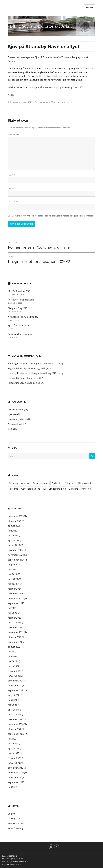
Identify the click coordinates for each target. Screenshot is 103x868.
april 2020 (13, 748)
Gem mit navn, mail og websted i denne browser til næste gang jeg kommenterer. (53, 216)
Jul (45, 489)
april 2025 (13, 540)
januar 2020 (14, 763)
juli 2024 (12, 569)
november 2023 (16, 598)
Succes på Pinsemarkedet (21, 334)
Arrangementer (42, 102)
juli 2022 (12, 652)
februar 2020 (14, 758)
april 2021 (13, 710)
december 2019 (16, 768)
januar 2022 (14, 676)
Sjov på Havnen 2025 (18, 325)
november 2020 (16, 724)
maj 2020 (12, 744)
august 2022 (14, 647)
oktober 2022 (15, 637)
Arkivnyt (25, 483)
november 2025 (16, 516)
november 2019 (16, 773)
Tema (11, 429)
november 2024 (16, 555)
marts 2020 (14, 753)
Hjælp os (12, 414)
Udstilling (74, 489)
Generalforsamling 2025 (32, 378)
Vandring (86, 489)
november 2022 (16, 632)
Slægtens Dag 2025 (18, 308)
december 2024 (16, 550)
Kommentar (15, 134)
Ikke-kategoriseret (17, 419)
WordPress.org (15, 828)
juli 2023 (12, 608)
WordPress (17, 864)
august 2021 (14, 695)
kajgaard (16, 102)
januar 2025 (14, 545)
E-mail (12, 188)
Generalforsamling (31, 489)
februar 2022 (14, 671)
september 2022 (16, 642)
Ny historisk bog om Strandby (23, 317)
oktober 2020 (15, 729)
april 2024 (13, 579)
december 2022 (16, 627)
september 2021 (16, 690)
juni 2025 (12, 531)
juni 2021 (12, 700)
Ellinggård (70, 483)
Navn (12, 175)
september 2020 (16, 734)
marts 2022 (14, 666)
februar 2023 (14, 618)
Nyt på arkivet (15, 424)
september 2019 (16, 782)
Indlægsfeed (14, 819)
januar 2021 (14, 715)
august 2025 (14, 526)
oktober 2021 (15, 686)
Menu (90, 7)
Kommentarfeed (16, 823)
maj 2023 (12, 613)
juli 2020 (12, 739)
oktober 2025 (15, 521)
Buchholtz (57, 483)
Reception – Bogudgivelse (21, 300)
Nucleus (5, 862)
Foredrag (14, 489)
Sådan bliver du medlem (32, 383)
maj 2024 (12, 574)
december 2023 (16, 594)
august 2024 (14, 565)
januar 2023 (14, 623)
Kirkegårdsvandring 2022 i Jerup (47, 364)
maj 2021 (12, 705)
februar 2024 (14, 589)
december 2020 (16, 719)
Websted (13, 202)
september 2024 (16, 560)
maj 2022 (12, 661)
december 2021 (16, 681)
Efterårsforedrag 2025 (19, 291)
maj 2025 (12, 536)
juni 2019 (12, 787)
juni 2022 (12, 656)
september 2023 (16, 603)
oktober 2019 (15, 777)
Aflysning (55, 102)
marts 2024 (14, 584)
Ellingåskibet (84, 483)
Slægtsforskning (57, 489)
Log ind (12, 814)
